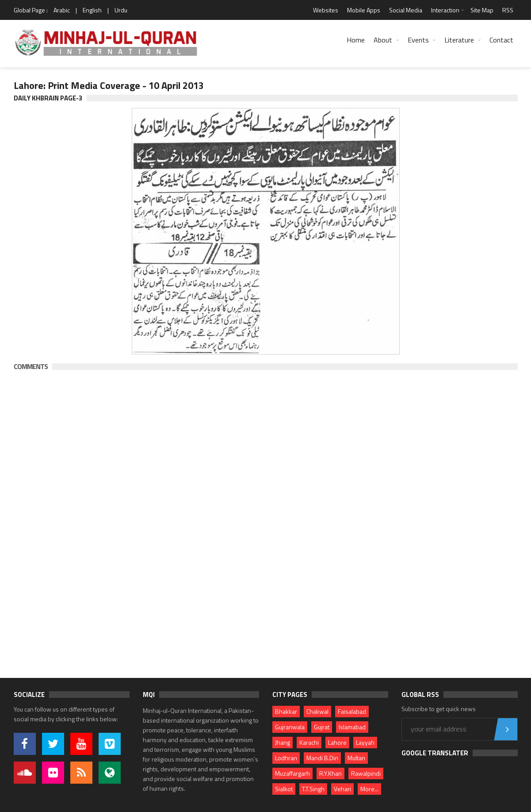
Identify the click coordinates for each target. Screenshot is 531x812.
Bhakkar (286, 711)
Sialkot (284, 789)
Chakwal (317, 711)
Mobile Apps (364, 10)
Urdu (121, 10)
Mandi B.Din (322, 758)
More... (369, 789)
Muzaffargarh (292, 773)
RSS (508, 10)
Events (418, 40)
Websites (326, 10)
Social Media (406, 10)
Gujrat (322, 727)
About (383, 40)
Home (356, 40)
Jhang (283, 742)
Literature (459, 40)
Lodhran (286, 758)
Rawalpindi (366, 773)
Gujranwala (290, 727)
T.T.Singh (313, 789)
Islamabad (352, 727)
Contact (501, 40)
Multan (356, 758)
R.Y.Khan (330, 773)
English (92, 10)
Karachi (309, 742)
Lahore (337, 742)
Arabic (62, 10)
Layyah (365, 742)
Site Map (482, 10)
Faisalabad (352, 711)
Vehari (342, 789)
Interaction (445, 10)
